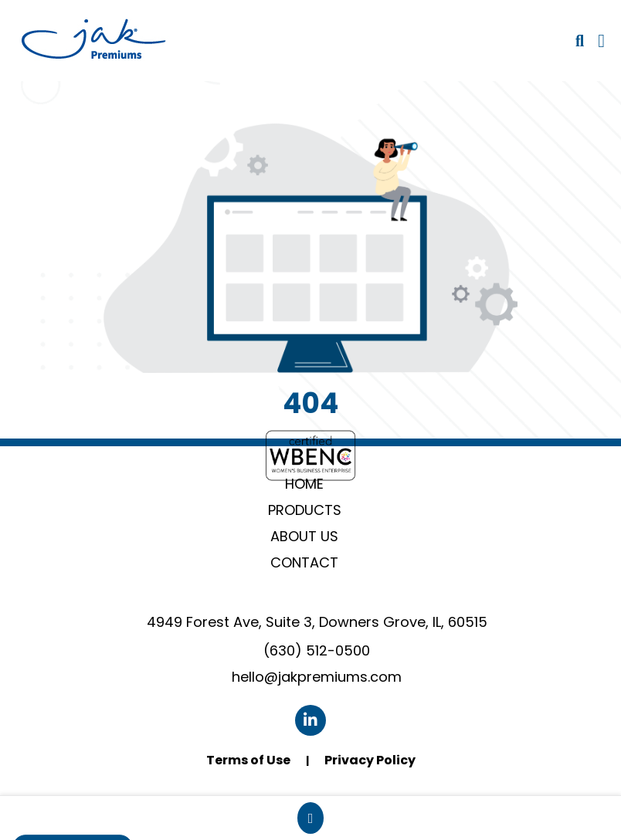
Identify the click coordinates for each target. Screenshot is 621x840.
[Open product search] (580, 41)
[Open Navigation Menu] (601, 41)
